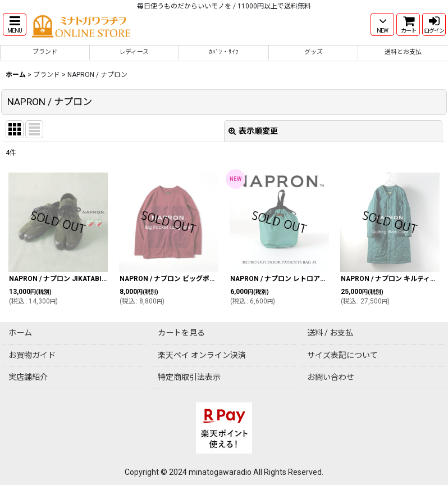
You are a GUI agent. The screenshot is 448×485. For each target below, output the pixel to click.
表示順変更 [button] (253, 131)
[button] (15, 24)
